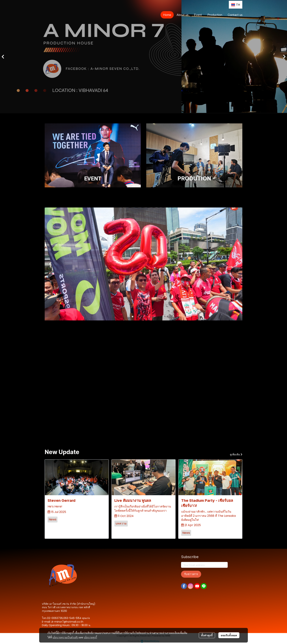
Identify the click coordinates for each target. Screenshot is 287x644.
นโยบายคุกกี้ (90, 637)
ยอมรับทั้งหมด (229, 635)
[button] (236, 5)
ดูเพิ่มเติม (236, 454)
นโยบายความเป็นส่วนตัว (65, 637)
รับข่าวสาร (191, 574)
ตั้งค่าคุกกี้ (207, 635)
